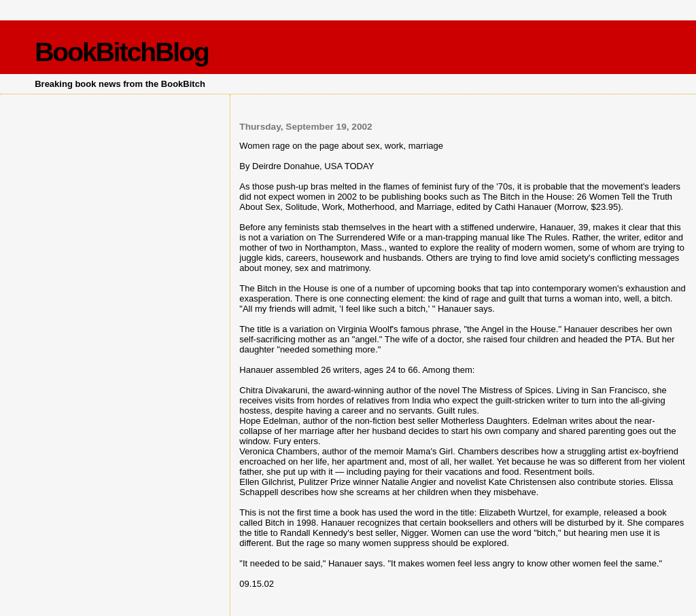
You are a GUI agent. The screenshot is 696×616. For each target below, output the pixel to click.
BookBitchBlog (122, 52)
